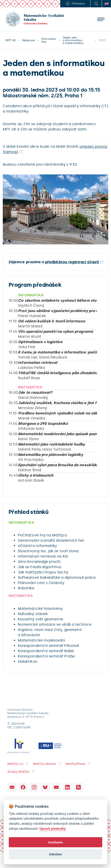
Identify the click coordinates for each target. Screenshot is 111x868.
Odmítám (55, 854)
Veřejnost (28, 40)
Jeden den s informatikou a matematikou (73, 40)
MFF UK (10, 40)
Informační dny (49, 40)
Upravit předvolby (53, 829)
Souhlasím (55, 842)
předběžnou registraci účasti (72, 262)
